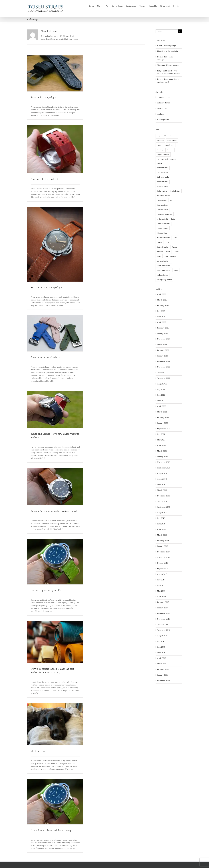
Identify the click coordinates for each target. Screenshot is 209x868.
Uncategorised (163, 120)
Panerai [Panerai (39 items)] (174, 247)
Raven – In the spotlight (43, 97)
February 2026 (163, 305)
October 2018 (163, 501)
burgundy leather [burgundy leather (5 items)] (163, 154)
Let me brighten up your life (46, 590)
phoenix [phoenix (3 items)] (160, 252)
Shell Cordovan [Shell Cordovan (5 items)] (170, 256)
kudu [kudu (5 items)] (173, 219)
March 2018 (162, 535)
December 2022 (163, 361)
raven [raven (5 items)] (168, 252)
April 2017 (161, 597)
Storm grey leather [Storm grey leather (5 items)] (164, 270)
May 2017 (161, 591)
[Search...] (167, 31)
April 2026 (161, 294)
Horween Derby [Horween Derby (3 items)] (163, 205)
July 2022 (161, 389)
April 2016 (161, 658)
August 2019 (162, 479)
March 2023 (162, 345)
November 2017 (164, 557)
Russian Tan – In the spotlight (46, 287)
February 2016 (163, 669)
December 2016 (163, 613)
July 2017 (161, 580)
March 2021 (162, 451)
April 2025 (161, 322)
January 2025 (162, 333)
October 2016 (163, 625)
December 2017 (163, 552)
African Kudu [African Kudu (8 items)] (169, 136)
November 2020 (164, 462)
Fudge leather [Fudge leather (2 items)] (162, 191)
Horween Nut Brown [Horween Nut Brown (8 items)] (165, 214)
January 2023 (162, 356)
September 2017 (164, 569)
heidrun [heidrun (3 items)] (173, 200)
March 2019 (162, 490)
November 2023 (164, 339)
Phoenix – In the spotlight (44, 179)
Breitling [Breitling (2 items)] (160, 150)
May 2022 (161, 401)
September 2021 (164, 429)
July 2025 (161, 311)
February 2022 (163, 417)
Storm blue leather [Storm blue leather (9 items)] (164, 266)
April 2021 (161, 445)
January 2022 (162, 423)
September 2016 (164, 630)
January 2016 (162, 675)
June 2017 (161, 585)
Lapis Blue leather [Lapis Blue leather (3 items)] (164, 224)
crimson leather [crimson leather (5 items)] (163, 168)
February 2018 (163, 541)
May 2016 (161, 653)
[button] (178, 6)
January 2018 (162, 546)
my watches (162, 108)
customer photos (164, 97)
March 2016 (162, 664)
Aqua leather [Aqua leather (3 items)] (172, 140)
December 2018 (163, 496)
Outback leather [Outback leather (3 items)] (163, 247)
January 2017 (162, 608)
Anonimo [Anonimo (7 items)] (160, 140)
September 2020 (164, 468)
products (161, 114)
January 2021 (162, 457)
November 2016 (164, 619)
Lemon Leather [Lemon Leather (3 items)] (163, 228)
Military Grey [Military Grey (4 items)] (162, 233)
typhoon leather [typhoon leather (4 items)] (163, 275)
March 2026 (162, 300)
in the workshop (164, 103)
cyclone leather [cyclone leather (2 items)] (162, 172)
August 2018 (162, 513)
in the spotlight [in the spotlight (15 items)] (162, 219)
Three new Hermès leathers (45, 357)
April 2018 (161, 529)
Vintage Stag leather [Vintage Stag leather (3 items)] (164, 280)
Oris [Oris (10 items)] (167, 242)
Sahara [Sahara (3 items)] (176, 252)
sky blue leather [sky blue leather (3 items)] (163, 261)
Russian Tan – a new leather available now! (54, 511)
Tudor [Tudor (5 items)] (176, 270)
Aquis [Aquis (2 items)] (159, 145)
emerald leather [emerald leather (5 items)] (163, 182)
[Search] (180, 31)
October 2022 (163, 373)
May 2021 (161, 440)
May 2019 (161, 485)
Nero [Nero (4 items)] (175, 238)
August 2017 (162, 574)
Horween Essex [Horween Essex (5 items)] (163, 210)
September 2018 (164, 507)
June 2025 (161, 317)
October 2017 (163, 563)
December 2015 (163, 681)
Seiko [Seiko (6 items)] (159, 256)
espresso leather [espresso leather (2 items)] (163, 186)
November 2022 (164, 367)
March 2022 (162, 412)
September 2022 (164, 378)
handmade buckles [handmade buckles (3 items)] (164, 196)
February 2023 (163, 350)
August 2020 (162, 473)
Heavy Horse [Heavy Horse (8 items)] (162, 200)
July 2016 (161, 641)
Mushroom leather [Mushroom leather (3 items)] (164, 238)
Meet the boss (38, 751)
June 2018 (161, 524)
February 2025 (163, 328)
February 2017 (163, 602)
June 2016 (161, 647)
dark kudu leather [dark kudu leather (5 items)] (163, 177)
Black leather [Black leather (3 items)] (170, 145)
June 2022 (161, 395)
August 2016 (162, 636)
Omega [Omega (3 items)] (160, 242)
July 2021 (161, 434)
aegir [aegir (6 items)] (159, 136)
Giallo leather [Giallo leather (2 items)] (175, 191)
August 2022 (162, 384)
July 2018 (161, 518)
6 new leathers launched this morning (51, 830)
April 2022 (161, 406)
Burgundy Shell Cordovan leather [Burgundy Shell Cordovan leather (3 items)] (166, 161)
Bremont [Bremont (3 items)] (170, 150)
